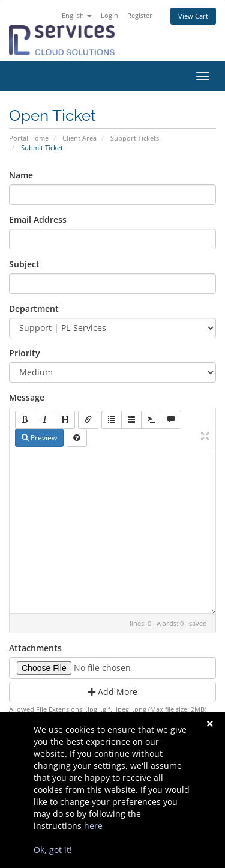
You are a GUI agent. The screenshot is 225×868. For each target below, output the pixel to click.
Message (27, 397)
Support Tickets (135, 138)
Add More (113, 692)
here (93, 826)
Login (109, 15)
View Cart (193, 16)
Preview (39, 438)
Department (34, 308)
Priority (25, 353)
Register (140, 15)
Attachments (35, 648)
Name (21, 175)
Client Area (79, 138)
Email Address (38, 220)
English (77, 15)
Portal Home (29, 138)
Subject (24, 264)
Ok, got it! (53, 850)
